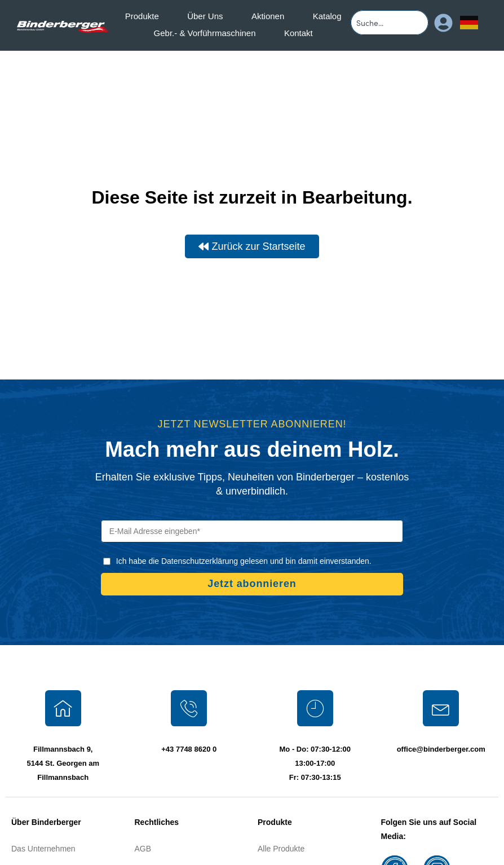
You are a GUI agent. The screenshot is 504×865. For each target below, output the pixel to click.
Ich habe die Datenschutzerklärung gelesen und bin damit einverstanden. (244, 561)
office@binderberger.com (441, 749)
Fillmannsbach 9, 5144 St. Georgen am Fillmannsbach (63, 763)
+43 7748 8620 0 (189, 749)
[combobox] (390, 23)
